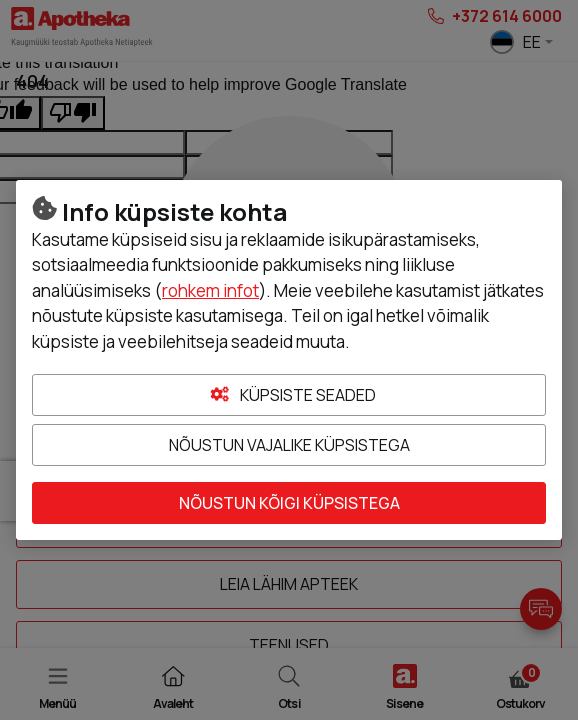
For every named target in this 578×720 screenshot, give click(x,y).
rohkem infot (210, 290)
